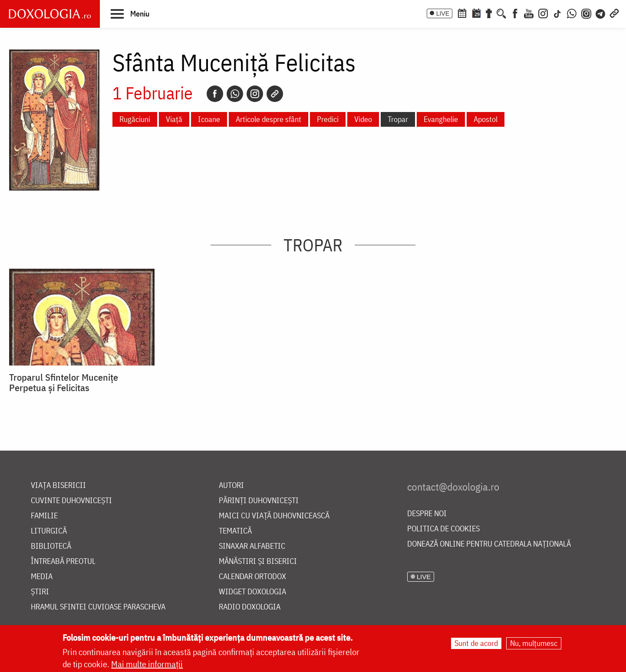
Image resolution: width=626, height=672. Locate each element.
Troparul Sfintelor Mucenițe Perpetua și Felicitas (64, 382)
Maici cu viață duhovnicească (274, 516)
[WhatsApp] (572, 13)
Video (363, 119)
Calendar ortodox (252, 577)
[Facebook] (515, 13)
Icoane (209, 119)
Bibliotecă (51, 546)
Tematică (235, 531)
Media (42, 577)
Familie (44, 516)
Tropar (398, 119)
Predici (328, 119)
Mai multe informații (147, 664)
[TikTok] (557, 13)
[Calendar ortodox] (462, 13)
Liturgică (49, 531)
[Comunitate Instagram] (586, 13)
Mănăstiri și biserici (258, 562)
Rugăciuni (135, 119)
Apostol (486, 119)
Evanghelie (441, 119)
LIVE (443, 13)
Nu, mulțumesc (534, 643)
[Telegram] (601, 13)
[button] (130, 13)
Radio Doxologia (250, 607)
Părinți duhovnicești (259, 501)
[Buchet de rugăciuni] (489, 13)
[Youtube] (529, 13)
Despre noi (427, 514)
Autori (231, 486)
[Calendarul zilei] (476, 13)
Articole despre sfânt (269, 119)
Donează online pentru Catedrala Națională (489, 544)
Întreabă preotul (63, 562)
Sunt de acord (476, 643)
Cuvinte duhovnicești (71, 501)
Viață (174, 119)
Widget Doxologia (252, 592)
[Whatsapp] (235, 94)
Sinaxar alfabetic (252, 546)
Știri (40, 592)
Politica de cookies (443, 529)
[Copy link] (275, 94)
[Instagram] (543, 13)
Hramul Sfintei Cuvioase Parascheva (98, 607)
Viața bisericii (58, 486)
